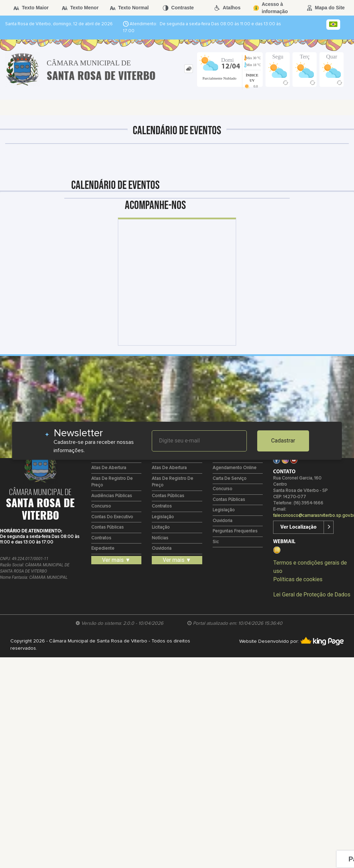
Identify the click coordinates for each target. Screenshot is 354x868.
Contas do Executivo (112, 517)
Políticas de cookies (298, 579)
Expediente (103, 549)
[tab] (189, 69)
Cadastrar (283, 441)
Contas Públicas (108, 527)
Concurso (101, 506)
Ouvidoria (162, 549)
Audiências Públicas (112, 496)
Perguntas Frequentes (235, 531)
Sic (216, 542)
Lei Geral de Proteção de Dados (312, 595)
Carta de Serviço (230, 479)
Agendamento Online (235, 468)
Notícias (160, 538)
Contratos (101, 538)
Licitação (161, 527)
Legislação (163, 517)
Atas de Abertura (109, 468)
